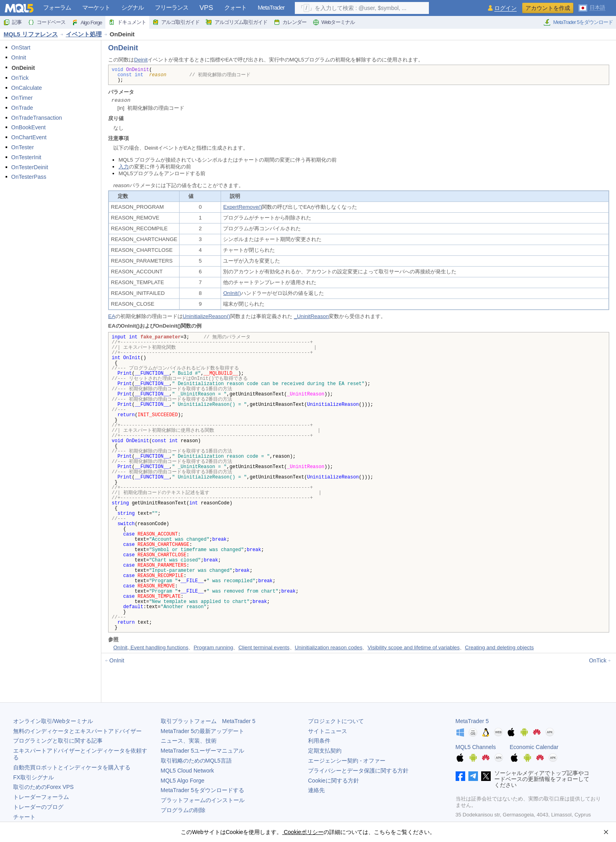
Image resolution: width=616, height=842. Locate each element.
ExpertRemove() (242, 207)
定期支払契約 (325, 751)
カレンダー (290, 22)
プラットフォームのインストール (203, 800)
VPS (206, 8)
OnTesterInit (26, 157)
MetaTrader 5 (472, 721)
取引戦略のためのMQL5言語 (196, 761)
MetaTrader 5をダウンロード (578, 22)
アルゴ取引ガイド (176, 22)
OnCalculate (27, 88)
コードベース (47, 22)
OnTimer (22, 98)
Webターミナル (334, 22)
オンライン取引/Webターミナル (53, 721)
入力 (124, 167)
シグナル (132, 7)
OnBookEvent (28, 127)
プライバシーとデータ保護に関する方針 (358, 771)
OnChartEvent (29, 137)
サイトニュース (328, 731)
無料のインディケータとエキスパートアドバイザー (77, 731)
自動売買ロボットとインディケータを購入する (72, 767)
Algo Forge (87, 22)
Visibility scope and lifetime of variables (414, 647)
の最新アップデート (203, 731)
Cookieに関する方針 (334, 781)
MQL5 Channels (476, 747)
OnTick (20, 78)
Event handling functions (159, 647)
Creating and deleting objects (499, 647)
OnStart (21, 47)
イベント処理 (84, 34)
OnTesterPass (29, 177)
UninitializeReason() (206, 316)
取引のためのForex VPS (43, 787)
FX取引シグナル (34, 777)
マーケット (96, 7)
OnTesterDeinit (30, 167)
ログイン (505, 8)
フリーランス (172, 7)
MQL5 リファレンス (31, 34)
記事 (12, 22)
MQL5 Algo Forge (183, 781)
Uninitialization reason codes (329, 647)
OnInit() (232, 293)
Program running (213, 647)
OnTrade (22, 108)
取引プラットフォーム (208, 721)
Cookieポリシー (303, 832)
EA (112, 316)
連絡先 (316, 790)
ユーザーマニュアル (203, 751)
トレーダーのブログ (38, 807)
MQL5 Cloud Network (188, 771)
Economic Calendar (534, 747)
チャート (24, 817)
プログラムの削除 (183, 810)
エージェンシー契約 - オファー (347, 761)
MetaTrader (271, 7)
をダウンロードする (203, 790)
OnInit (19, 57)
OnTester (23, 147)
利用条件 (319, 741)
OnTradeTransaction (37, 118)
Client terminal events (264, 647)
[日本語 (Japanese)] (592, 7)
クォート (235, 7)
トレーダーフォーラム (41, 797)
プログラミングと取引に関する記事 (58, 741)
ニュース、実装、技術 (189, 741)
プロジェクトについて (336, 721)
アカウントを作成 (548, 8)
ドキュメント (127, 22)
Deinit (141, 60)
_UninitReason (311, 316)
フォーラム (57, 7)
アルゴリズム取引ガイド (237, 22)
